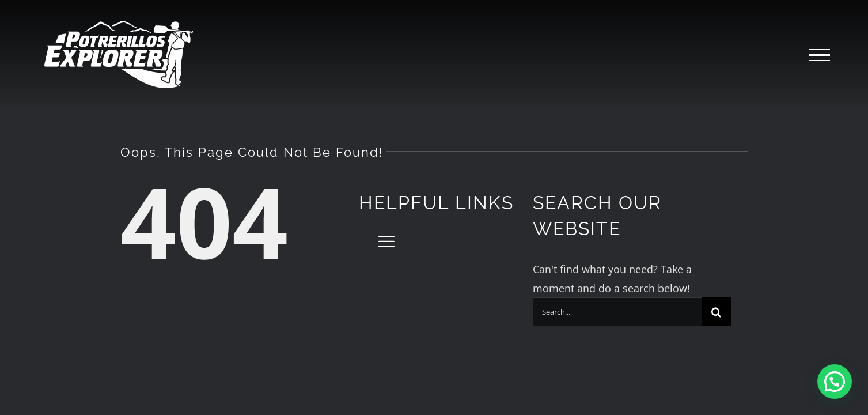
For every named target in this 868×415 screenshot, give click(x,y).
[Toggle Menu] (820, 55)
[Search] (717, 312)
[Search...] (617, 312)
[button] (835, 382)
